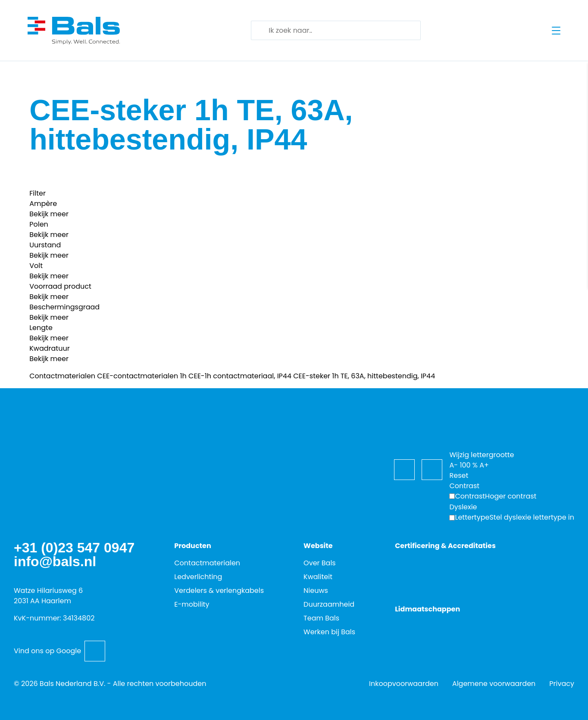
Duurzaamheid (329, 604)
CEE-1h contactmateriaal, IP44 (240, 376)
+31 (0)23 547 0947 (74, 548)
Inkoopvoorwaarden (404, 684)
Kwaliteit (318, 577)
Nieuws (316, 591)
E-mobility (192, 604)
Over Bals (320, 563)
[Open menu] (556, 31)
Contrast (470, 496)
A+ (484, 465)
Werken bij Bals (329, 632)
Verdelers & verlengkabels (219, 591)
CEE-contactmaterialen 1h (142, 376)
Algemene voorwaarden (494, 684)
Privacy (562, 684)
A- (454, 465)
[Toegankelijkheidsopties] (460, 426)
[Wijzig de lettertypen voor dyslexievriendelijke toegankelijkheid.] (512, 517)
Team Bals (321, 618)
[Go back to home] (74, 31)
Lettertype (472, 517)
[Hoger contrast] (493, 496)
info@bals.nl (55, 561)
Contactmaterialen (62, 376)
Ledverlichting (198, 577)
